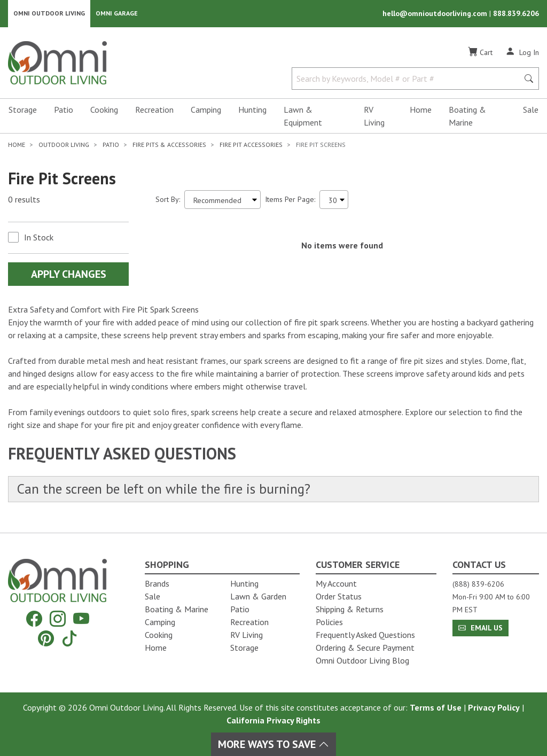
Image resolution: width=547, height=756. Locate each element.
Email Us (480, 628)
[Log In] (522, 52)
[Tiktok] (69, 638)
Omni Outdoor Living (49, 14)
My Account (336, 583)
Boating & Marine (467, 116)
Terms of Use (436, 707)
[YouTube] (81, 619)
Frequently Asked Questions (365, 635)
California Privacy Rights (273, 720)
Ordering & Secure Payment (365, 648)
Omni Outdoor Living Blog (362, 660)
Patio (64, 110)
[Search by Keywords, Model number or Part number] (408, 79)
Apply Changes (69, 275)
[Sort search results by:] (222, 200)
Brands (157, 583)
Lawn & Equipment (303, 116)
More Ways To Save (273, 744)
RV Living (374, 116)
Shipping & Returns (350, 609)
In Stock (39, 238)
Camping (206, 110)
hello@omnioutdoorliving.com (436, 14)
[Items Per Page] (334, 200)
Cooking (104, 110)
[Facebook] (34, 619)
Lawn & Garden (258, 596)
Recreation (154, 110)
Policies (329, 622)
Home (421, 110)
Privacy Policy (494, 707)
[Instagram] (58, 619)
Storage (23, 110)
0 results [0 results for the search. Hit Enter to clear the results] (24, 200)
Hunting (252, 110)
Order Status (339, 596)
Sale (531, 110)
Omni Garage (117, 14)
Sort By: (168, 200)
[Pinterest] (46, 638)
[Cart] (480, 53)
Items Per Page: (290, 200)
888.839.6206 (516, 14)
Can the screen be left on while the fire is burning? (166, 490)
